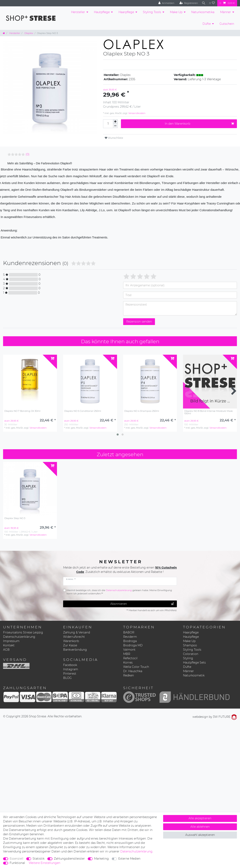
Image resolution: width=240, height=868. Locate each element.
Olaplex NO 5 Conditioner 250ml (83, 411)
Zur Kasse (70, 645)
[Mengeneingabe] (108, 124)
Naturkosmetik (194, 675)
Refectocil (130, 658)
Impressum (11, 641)
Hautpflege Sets (194, 663)
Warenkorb (71, 641)
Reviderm (130, 637)
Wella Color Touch (136, 667)
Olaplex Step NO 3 (15, 518)
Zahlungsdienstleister (69, 859)
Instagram (71, 669)
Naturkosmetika (203, 12)
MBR (127, 654)
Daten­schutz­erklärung (136, 851)
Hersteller (78, 12)
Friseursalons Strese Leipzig (23, 632)
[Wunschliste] (212, 3)
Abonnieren (142, 604)
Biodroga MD (133, 645)
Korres (128, 663)
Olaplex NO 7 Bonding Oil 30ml (22, 411)
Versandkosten (137, 113)
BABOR (129, 632)
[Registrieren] (187, 3)
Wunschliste (114, 138)
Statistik (39, 859)
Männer (226, 12)
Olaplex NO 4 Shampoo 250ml (142, 411)
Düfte (207, 24)
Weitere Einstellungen (44, 863)
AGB (6, 650)
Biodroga (130, 641)
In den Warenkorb (199, 124)
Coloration (191, 654)
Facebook (70, 665)
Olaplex (28, 33)
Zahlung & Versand (77, 632)
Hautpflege (102, 12)
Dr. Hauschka (133, 671)
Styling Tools (152, 12)
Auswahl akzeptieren (200, 835)
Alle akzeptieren (200, 818)
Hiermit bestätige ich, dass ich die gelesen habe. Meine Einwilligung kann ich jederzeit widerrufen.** (119, 592)
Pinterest (70, 674)
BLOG (67, 678)
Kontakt (9, 645)
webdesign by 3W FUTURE (215, 717)
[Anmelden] (165, 3)
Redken (129, 675)
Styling (188, 658)
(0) (28, 154)
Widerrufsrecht (74, 637)
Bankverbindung (75, 650)
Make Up (176, 12)
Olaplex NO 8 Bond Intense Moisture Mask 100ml (209, 412)
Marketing (101, 859)
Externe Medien (129, 859)
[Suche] (203, 3)
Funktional (17, 863)
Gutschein (227, 24)
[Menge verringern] (115, 126)
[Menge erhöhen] (115, 122)
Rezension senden (139, 322)
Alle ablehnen (200, 827)
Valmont (129, 650)
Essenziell (16, 859)
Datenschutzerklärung (19, 637)
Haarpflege (126, 12)
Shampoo (190, 645)
